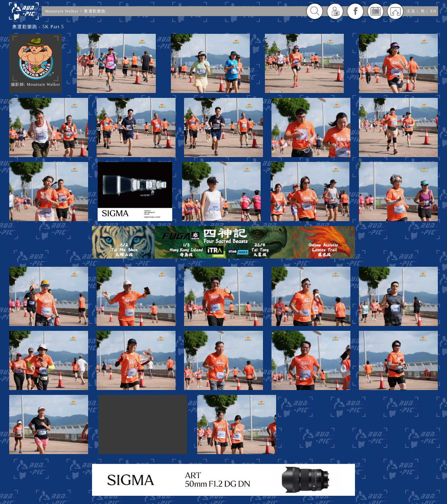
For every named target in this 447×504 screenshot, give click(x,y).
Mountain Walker (62, 11)
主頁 (411, 11)
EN (433, 11)
